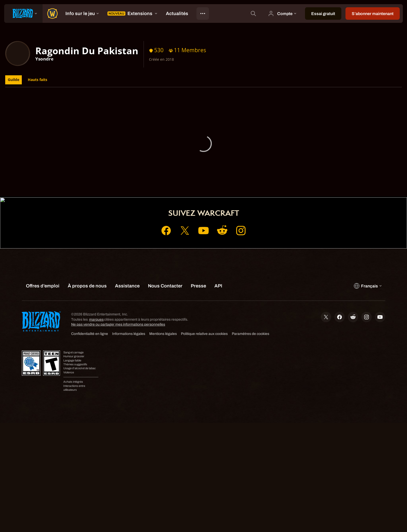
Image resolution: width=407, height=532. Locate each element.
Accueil (164, 190)
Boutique (213, 190)
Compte (187, 190)
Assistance (240, 190)
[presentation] (23, 14)
